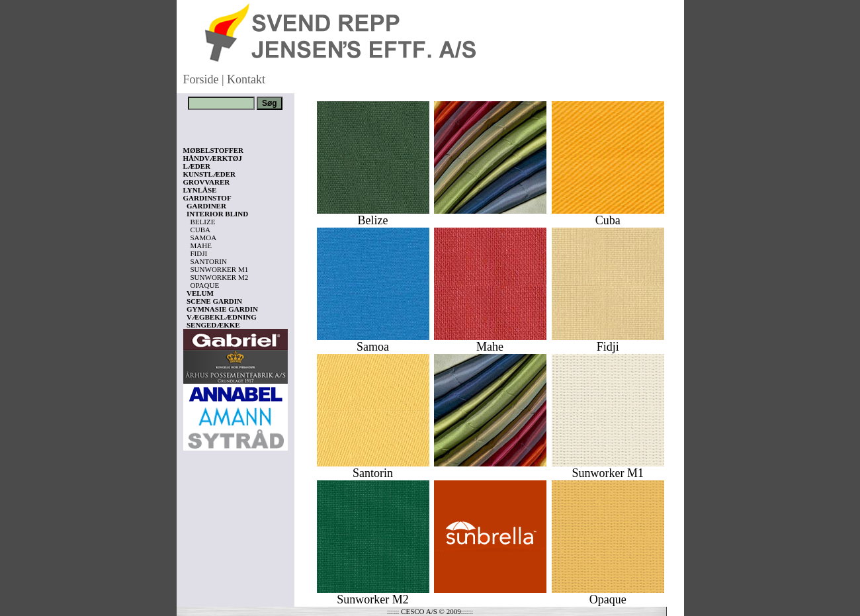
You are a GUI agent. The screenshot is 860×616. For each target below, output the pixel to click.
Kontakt (246, 79)
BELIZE (203, 222)
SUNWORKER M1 (220, 269)
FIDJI (199, 253)
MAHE (201, 245)
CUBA (201, 230)
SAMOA (204, 238)
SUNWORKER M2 (220, 277)
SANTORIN (209, 261)
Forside (201, 79)
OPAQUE (205, 285)
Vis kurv (201, 537)
